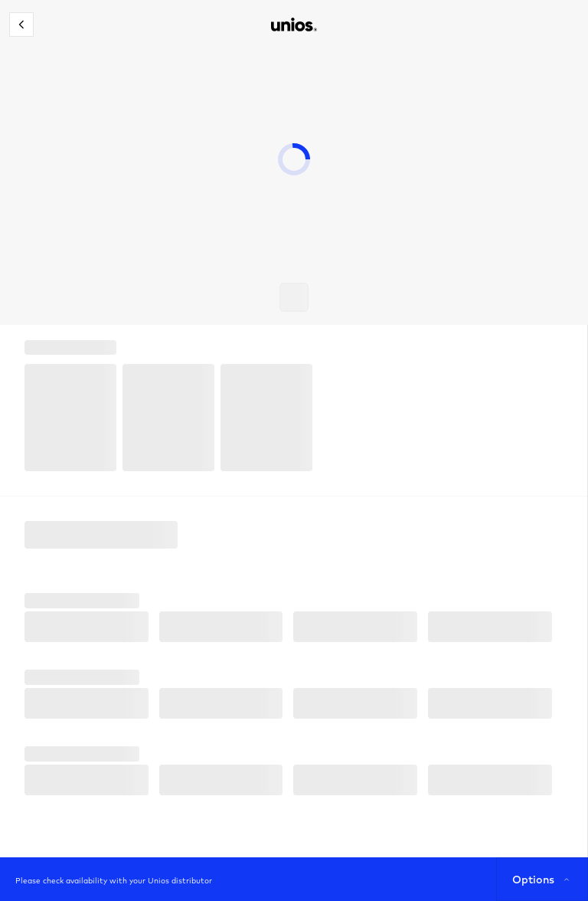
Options (542, 880)
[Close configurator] (21, 25)
